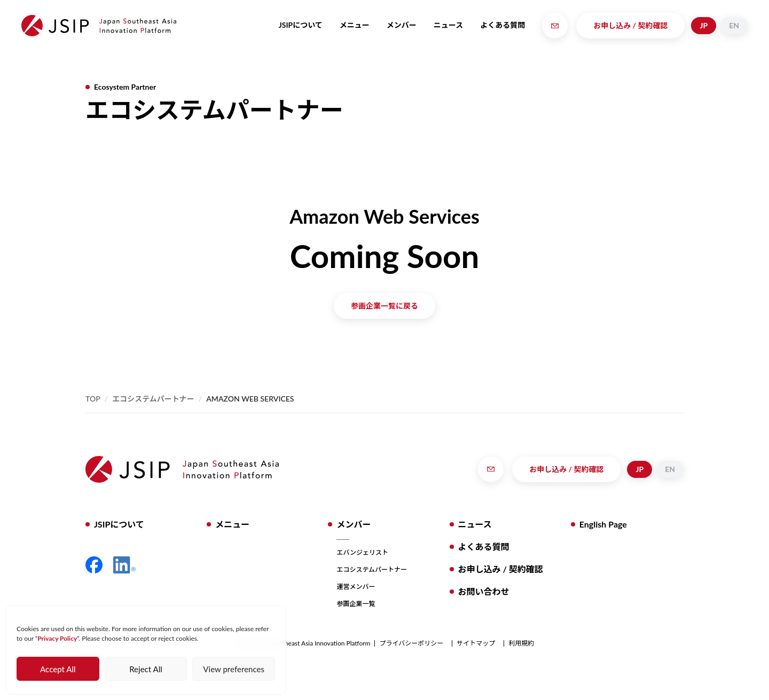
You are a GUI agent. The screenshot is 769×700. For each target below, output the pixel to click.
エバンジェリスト (362, 552)
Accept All (58, 669)
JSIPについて (301, 25)
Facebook (94, 565)
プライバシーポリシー (411, 643)
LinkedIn (124, 565)
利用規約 (521, 643)
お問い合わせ (484, 591)
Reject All (146, 669)
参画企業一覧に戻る (384, 306)
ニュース (448, 25)
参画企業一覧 (356, 604)
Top (93, 399)
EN (734, 25)
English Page (603, 524)
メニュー (355, 25)
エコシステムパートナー (153, 399)
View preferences (234, 669)
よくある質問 (503, 25)
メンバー (402, 25)
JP (704, 25)
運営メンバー (356, 587)
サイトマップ (476, 643)
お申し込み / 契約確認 (630, 25)
